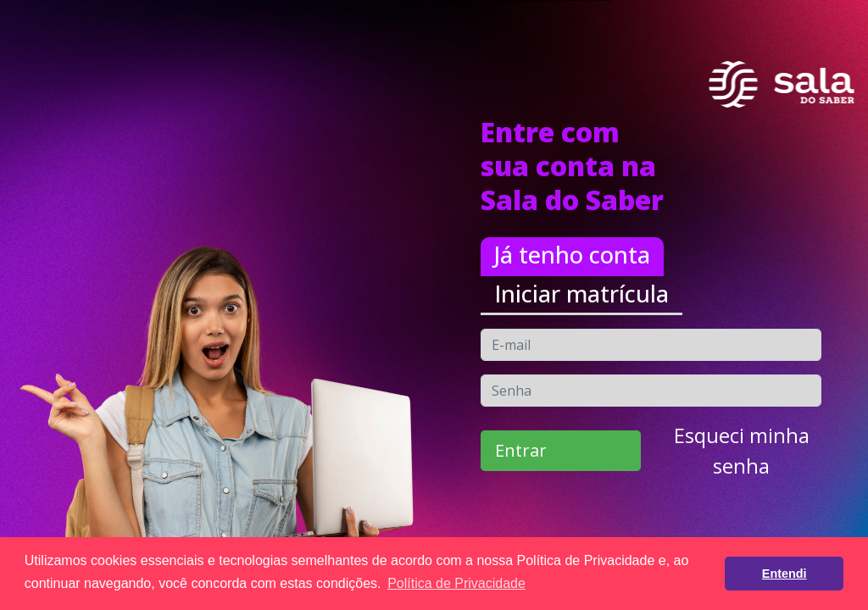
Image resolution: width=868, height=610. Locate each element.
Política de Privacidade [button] (456, 583)
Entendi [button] (785, 574)
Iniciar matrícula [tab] (581, 294)
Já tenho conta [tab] (572, 255)
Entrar (521, 450)
